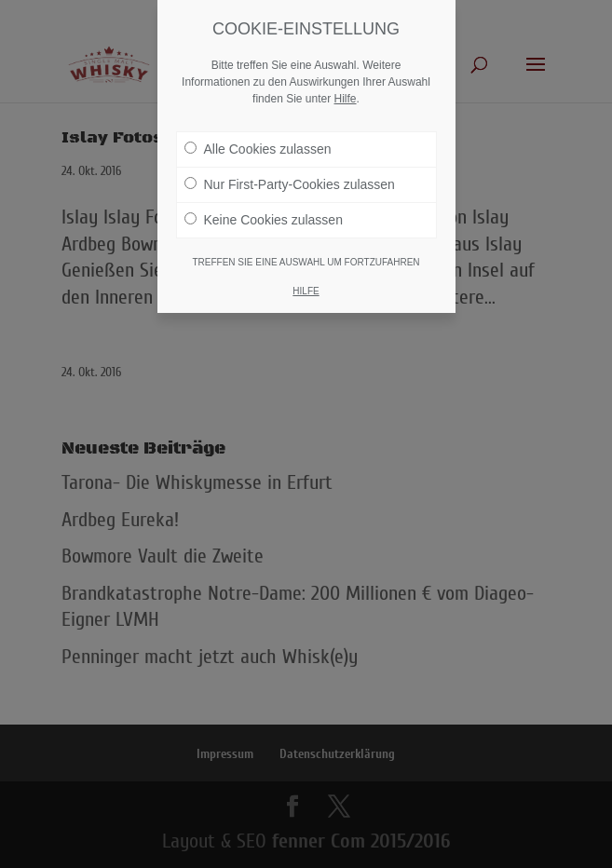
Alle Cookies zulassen (258, 149)
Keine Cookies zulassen (264, 220)
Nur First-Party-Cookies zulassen (290, 184)
